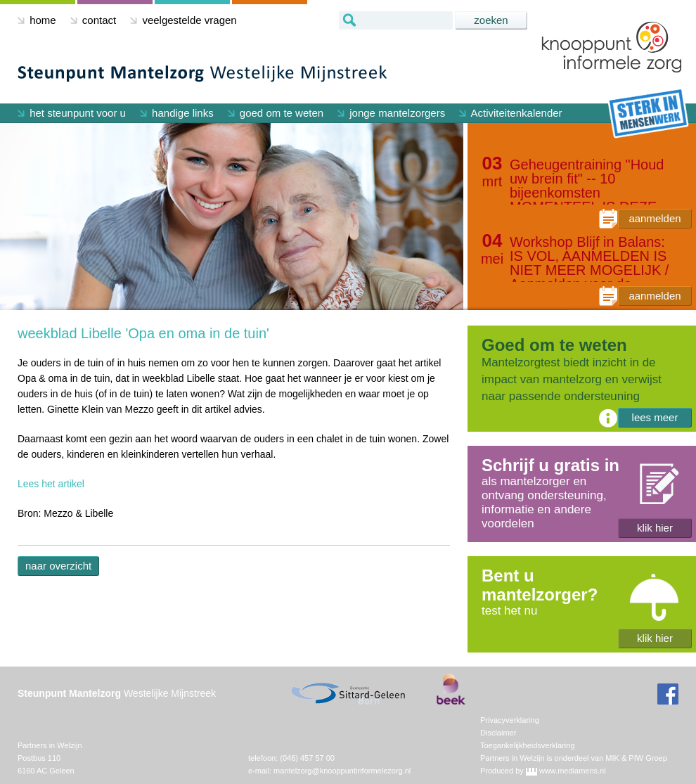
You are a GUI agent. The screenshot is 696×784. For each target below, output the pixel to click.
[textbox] (396, 20)
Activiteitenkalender (510, 113)
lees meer (655, 417)
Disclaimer (498, 733)
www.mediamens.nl (573, 771)
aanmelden (655, 218)
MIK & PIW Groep (636, 758)
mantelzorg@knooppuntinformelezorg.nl (342, 771)
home (37, 20)
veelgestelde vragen (183, 20)
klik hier (655, 528)
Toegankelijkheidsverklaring (528, 745)
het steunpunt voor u (72, 113)
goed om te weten (276, 113)
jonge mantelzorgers (391, 113)
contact (94, 20)
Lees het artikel (51, 484)
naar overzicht (58, 566)
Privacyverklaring (510, 720)
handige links (177, 113)
